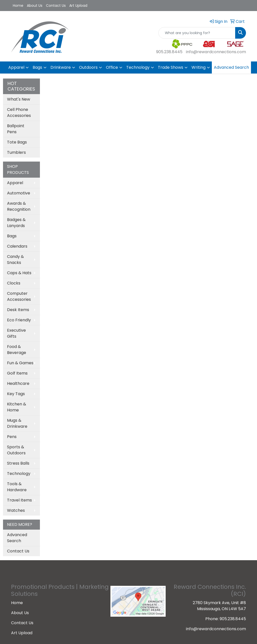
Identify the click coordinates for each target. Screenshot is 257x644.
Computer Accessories (19, 296)
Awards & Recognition (19, 206)
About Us (35, 6)
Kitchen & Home (17, 407)
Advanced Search (231, 67)
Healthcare (18, 383)
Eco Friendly (19, 320)
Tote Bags (17, 142)
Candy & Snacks (15, 260)
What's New (19, 99)
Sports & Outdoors (16, 450)
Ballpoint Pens (16, 129)
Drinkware (61, 67)
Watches (16, 510)
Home (18, 6)
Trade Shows (171, 67)
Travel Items (19, 500)
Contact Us (56, 6)
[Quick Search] (197, 33)
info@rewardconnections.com (216, 52)
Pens (12, 437)
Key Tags (16, 394)
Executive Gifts (16, 333)
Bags (37, 67)
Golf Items (17, 373)
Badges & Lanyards (16, 223)
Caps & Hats (19, 273)
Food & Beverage (17, 350)
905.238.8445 (169, 52)
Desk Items (18, 310)
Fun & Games (20, 363)
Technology (138, 67)
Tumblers (16, 152)
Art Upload (78, 6)
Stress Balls (18, 463)
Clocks (14, 283)
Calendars (17, 246)
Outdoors (88, 67)
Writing (199, 67)
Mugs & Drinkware (17, 423)
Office (112, 67)
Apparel (16, 67)
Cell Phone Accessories (19, 113)
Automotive (19, 193)
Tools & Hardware (17, 487)
